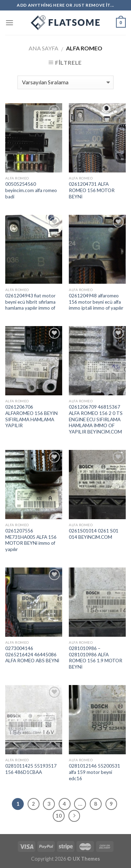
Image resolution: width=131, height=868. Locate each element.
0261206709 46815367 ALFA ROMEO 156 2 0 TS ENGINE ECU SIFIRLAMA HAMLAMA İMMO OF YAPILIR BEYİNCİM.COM (96, 419)
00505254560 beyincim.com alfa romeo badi (31, 190)
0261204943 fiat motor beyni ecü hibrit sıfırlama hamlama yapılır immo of (30, 302)
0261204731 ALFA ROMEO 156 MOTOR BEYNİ (92, 190)
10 (59, 816)
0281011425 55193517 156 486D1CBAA (31, 769)
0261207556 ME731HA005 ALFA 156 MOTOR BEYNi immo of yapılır (31, 540)
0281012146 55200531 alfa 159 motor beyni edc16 (94, 772)
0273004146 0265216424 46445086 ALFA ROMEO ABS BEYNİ (32, 654)
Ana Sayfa (43, 48)
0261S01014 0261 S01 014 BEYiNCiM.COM (94, 534)
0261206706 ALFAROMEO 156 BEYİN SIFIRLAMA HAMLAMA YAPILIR (31, 416)
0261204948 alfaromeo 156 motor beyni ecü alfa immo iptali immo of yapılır (96, 302)
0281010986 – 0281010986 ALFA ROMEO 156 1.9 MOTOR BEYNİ (96, 658)
